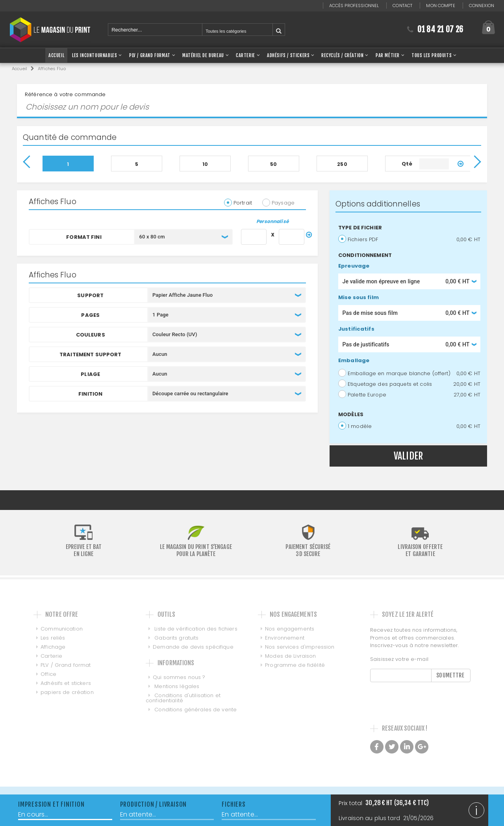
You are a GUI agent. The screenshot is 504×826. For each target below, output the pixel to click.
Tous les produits (432, 55)
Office (48, 674)
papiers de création (67, 692)
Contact (402, 6)
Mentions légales (176, 686)
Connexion (482, 6)
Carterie (246, 55)
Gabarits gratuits (176, 638)
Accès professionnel (354, 6)
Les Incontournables (94, 55)
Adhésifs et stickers (66, 683)
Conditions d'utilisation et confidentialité (183, 698)
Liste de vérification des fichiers (195, 629)
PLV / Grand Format (150, 55)
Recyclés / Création (342, 55)
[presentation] (430, 698)
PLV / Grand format (66, 665)
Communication (62, 629)
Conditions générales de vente (195, 710)
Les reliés (53, 638)
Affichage (53, 647)
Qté (407, 164)
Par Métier (388, 55)
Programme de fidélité (291, 665)
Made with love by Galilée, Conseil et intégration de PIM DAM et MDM (419, 767)
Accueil (19, 69)
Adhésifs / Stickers (288, 55)
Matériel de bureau (203, 55)
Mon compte (440, 6)
